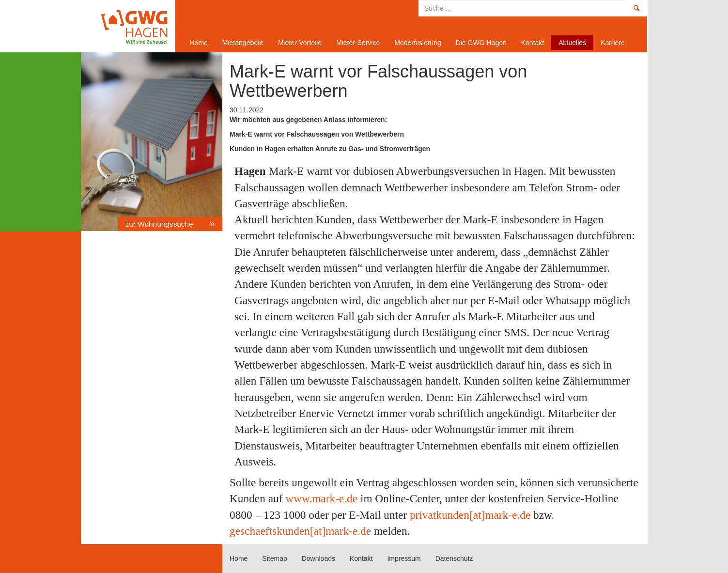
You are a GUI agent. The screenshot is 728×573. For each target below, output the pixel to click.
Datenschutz (454, 558)
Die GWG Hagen (481, 43)
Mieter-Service (358, 43)
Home (124, 26)
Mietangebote (243, 43)
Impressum (404, 558)
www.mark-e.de (321, 498)
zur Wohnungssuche (160, 224)
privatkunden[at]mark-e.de (470, 515)
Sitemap (274, 558)
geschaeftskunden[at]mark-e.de (300, 531)
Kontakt (533, 43)
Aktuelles (572, 43)
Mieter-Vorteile (300, 43)
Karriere (613, 43)
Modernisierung (418, 43)
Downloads (318, 558)
